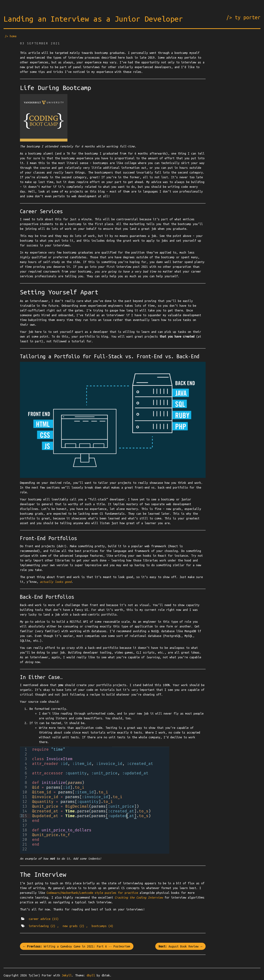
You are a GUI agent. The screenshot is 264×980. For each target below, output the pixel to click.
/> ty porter (243, 17)
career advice (44, 919)
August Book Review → (180, 946)
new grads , (75, 926)
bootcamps (102, 926)
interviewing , (44, 926)
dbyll (91, 975)
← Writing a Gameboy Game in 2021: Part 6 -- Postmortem (77, 946)
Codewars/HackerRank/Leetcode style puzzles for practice (92, 893)
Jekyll (67, 975)
